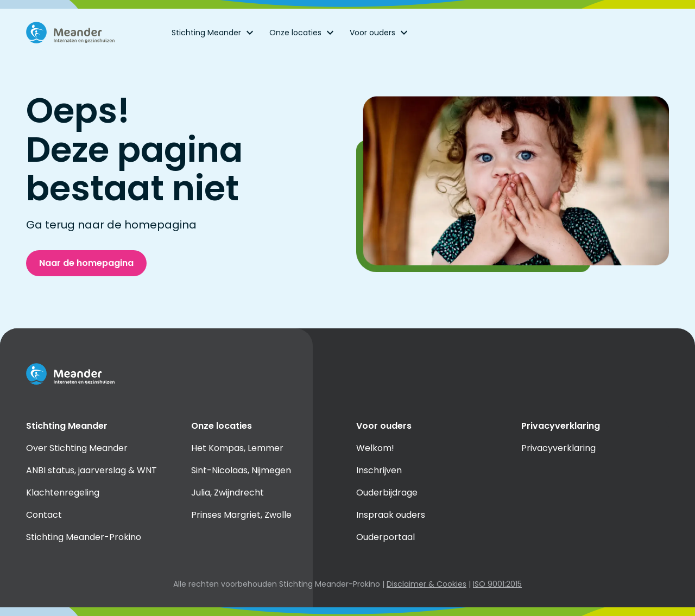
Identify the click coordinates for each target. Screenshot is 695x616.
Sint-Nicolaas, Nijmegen (241, 470)
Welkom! (375, 448)
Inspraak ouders (391, 515)
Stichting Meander (214, 33)
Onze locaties (303, 33)
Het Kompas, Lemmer (237, 448)
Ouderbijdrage (387, 493)
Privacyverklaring (558, 448)
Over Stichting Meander (77, 448)
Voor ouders (380, 33)
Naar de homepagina (86, 263)
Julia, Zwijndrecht (228, 493)
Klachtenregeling (63, 493)
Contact (44, 515)
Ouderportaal (386, 537)
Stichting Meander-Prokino (84, 537)
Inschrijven (379, 470)
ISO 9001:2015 (497, 584)
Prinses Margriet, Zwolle (241, 515)
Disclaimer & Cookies (427, 584)
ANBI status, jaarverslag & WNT (91, 470)
